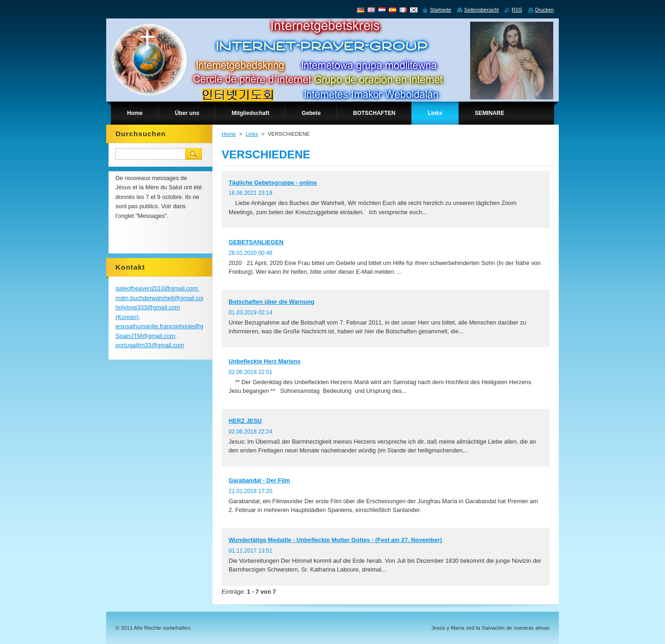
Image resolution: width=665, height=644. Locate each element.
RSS (517, 10)
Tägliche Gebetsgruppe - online (273, 183)
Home (229, 134)
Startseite (441, 10)
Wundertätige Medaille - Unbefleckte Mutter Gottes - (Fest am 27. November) (335, 540)
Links (252, 134)
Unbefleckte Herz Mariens (265, 361)
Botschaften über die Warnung (272, 302)
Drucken (545, 10)
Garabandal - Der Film (259, 480)
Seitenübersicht (481, 10)
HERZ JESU (245, 421)
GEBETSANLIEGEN (256, 242)
